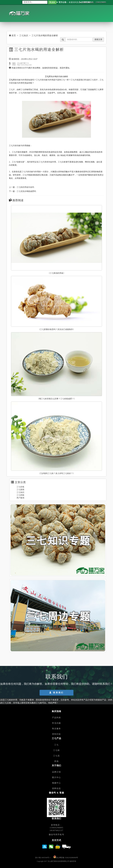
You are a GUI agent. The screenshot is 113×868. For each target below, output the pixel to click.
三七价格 (20, 487)
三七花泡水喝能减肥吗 (26, 191)
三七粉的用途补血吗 (25, 187)
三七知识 (24, 35)
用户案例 (20, 498)
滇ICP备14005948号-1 (43, 858)
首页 (12, 35)
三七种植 (20, 495)
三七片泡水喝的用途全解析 (45, 35)
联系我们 (57, 693)
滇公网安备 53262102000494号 (67, 858)
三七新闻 (20, 490)
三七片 (24, 172)
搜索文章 (98, 39)
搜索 (52, 2)
